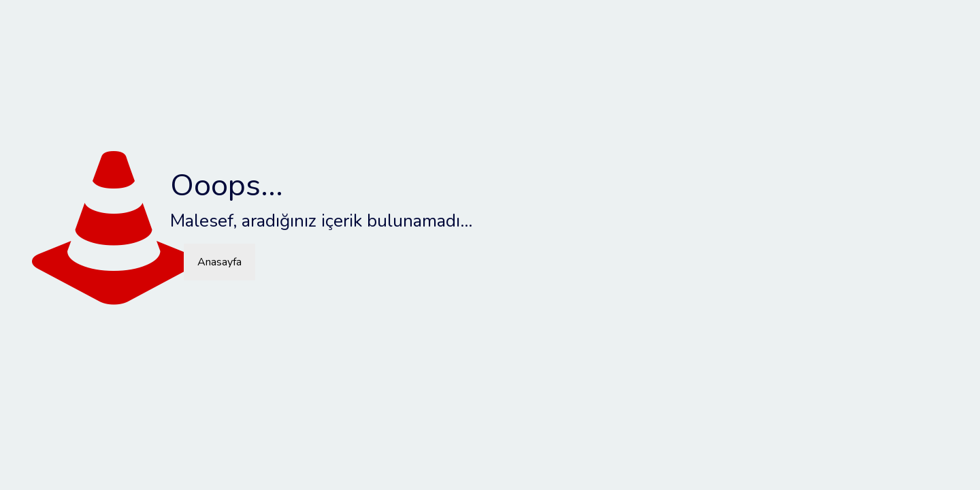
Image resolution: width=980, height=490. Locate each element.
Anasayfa (219, 262)
